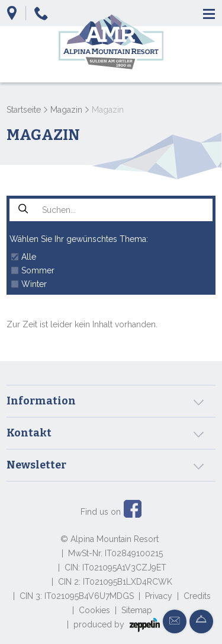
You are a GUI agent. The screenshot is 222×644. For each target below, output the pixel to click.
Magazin (66, 110)
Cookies (94, 610)
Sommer (38, 270)
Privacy (159, 596)
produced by (117, 625)
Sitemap (137, 610)
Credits (197, 596)
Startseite (24, 110)
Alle (29, 257)
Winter (34, 284)
